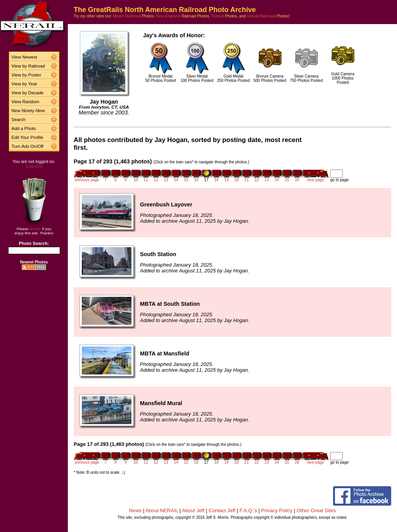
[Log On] (34, 166)
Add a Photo (24, 128)
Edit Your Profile (28, 137)
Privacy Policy (277, 510)
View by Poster (27, 75)
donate (35, 229)
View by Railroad (28, 66)
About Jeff (193, 510)
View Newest (24, 57)
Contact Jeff (222, 510)
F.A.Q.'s (248, 510)
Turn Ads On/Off (28, 146)
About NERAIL (162, 510)
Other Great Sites (316, 510)
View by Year (24, 84)
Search (19, 120)
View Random (25, 102)
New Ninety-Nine (28, 111)
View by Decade (28, 93)
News (135, 510)
